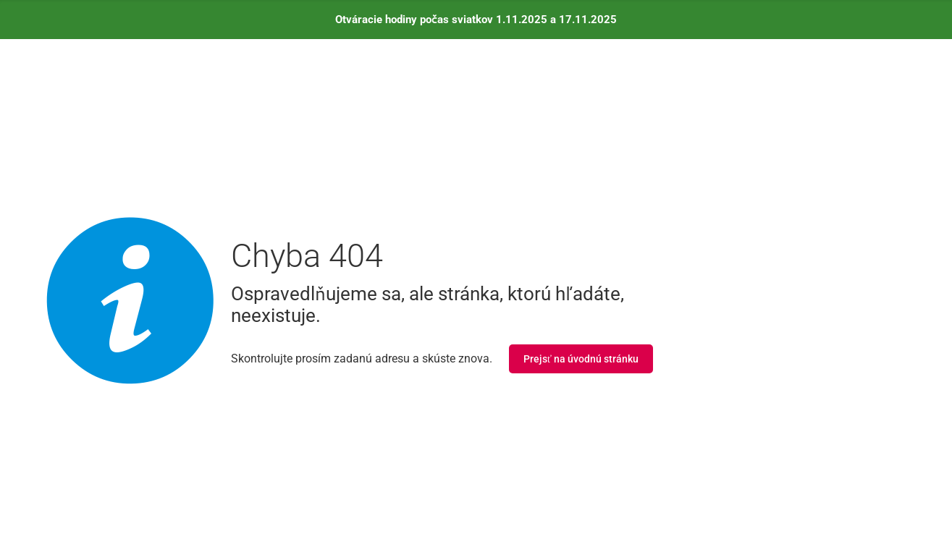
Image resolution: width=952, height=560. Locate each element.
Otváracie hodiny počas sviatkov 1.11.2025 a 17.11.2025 (476, 20)
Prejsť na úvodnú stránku (581, 359)
